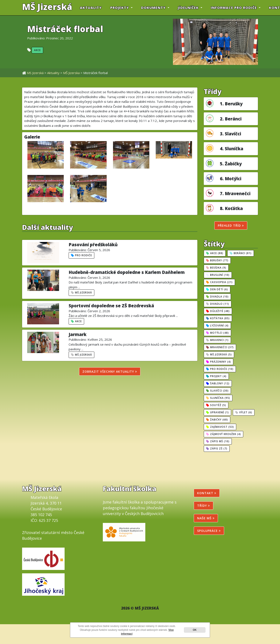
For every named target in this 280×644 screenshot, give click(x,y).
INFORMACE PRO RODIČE (234, 8)
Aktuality (91, 8)
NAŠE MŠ (206, 518)
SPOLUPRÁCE (209, 531)
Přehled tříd (231, 225)
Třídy (204, 506)
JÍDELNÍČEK (189, 8)
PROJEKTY (120, 8)
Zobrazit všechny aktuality (110, 371)
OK (195, 630)
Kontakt (207, 493)
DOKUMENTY (154, 8)
